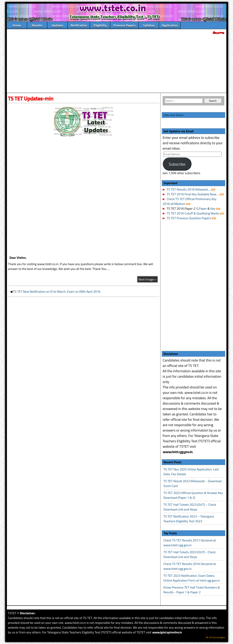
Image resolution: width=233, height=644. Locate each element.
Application (170, 25)
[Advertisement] (117, 64)
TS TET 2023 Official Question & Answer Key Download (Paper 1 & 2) (193, 495)
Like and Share (174, 115)
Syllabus (149, 25)
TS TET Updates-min (31, 98)
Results (37, 25)
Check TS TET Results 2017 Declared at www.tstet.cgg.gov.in (190, 543)
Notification (79, 25)
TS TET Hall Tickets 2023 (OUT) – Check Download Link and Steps (190, 507)
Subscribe (177, 164)
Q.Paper (201, 208)
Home (17, 25)
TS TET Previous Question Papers (189, 218)
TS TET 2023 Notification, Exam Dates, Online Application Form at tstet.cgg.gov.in (192, 578)
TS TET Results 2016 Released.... (188, 189)
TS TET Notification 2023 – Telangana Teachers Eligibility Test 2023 (189, 519)
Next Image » (147, 279)
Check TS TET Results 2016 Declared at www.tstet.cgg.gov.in (190, 566)
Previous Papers (124, 25)
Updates (58, 25)
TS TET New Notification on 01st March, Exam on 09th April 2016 (57, 291)
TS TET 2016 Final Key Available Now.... (193, 194)
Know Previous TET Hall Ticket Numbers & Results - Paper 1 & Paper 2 (192, 590)
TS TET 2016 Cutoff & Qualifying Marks (193, 213)
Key (213, 208)
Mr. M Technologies (216, 637)
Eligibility (100, 25)
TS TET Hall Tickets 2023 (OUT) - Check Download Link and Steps (190, 554)
